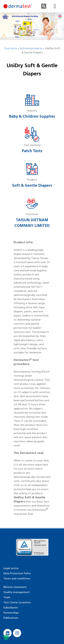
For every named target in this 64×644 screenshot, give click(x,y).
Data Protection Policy (17, 573)
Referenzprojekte (31, 48)
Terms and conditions (17, 579)
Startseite (11, 48)
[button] (44, 6)
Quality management (17, 592)
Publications (11, 618)
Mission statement (15, 587)
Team (7, 597)
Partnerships (11, 613)
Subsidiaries (11, 608)
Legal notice (11, 568)
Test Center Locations (17, 602)
